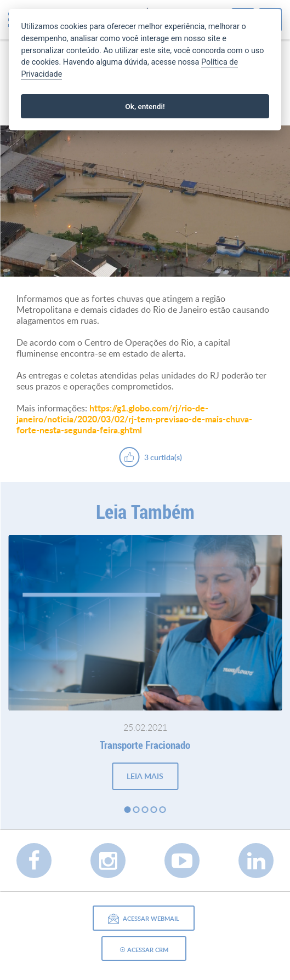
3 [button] (145, 810)
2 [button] (137, 810)
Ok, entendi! (145, 106)
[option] (145, 201)
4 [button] (154, 810)
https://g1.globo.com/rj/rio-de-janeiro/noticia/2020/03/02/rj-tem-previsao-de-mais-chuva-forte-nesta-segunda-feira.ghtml (134, 419)
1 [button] (128, 810)
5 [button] (163, 810)
